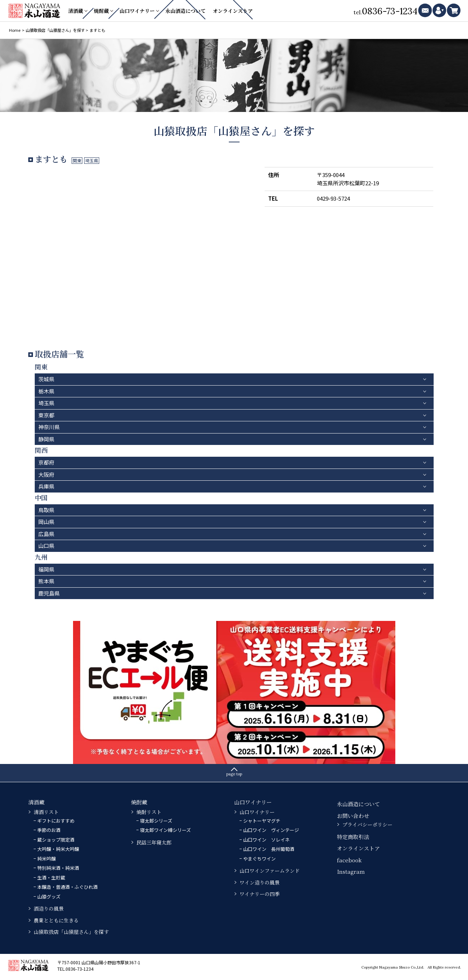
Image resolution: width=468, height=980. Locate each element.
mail (425, 10)
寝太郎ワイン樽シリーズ (165, 830)
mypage (439, 10)
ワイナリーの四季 (260, 894)
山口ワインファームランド (270, 871)
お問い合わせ (353, 816)
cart (454, 10)
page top (234, 774)
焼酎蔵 (101, 11)
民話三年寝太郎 (154, 842)
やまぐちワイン (259, 859)
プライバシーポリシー (367, 824)
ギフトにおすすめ (56, 821)
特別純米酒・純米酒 (58, 868)
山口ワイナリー (137, 11)
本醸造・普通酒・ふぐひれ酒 (67, 887)
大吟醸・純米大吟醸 (58, 849)
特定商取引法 (353, 837)
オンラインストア (233, 11)
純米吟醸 (47, 859)
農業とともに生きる (56, 920)
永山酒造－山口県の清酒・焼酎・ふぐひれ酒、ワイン (35, 11)
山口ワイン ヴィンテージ (271, 830)
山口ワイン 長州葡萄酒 (269, 849)
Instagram (351, 871)
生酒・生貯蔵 (51, 878)
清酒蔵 (76, 11)
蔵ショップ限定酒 (56, 840)
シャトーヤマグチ (262, 821)
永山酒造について (185, 11)
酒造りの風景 (49, 908)
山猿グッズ (49, 896)
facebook (349, 860)
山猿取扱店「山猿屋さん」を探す (71, 932)
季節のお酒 (49, 830)
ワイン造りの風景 (260, 882)
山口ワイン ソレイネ (266, 840)
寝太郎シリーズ (156, 821)
